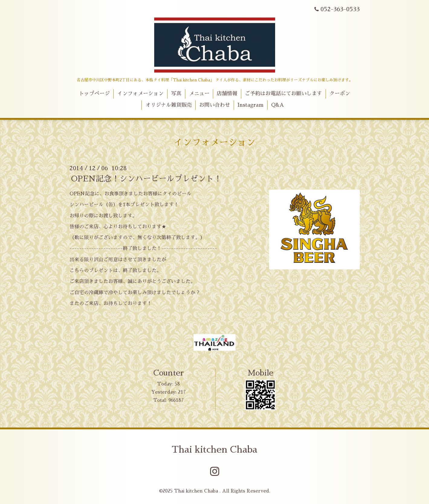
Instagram (250, 105)
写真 (176, 94)
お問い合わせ (215, 105)
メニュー (199, 94)
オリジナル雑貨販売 (169, 105)
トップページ (94, 94)
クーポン (340, 94)
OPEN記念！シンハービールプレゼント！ (146, 179)
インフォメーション (140, 94)
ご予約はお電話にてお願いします (283, 94)
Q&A (278, 105)
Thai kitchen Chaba (214, 450)
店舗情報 (227, 94)
